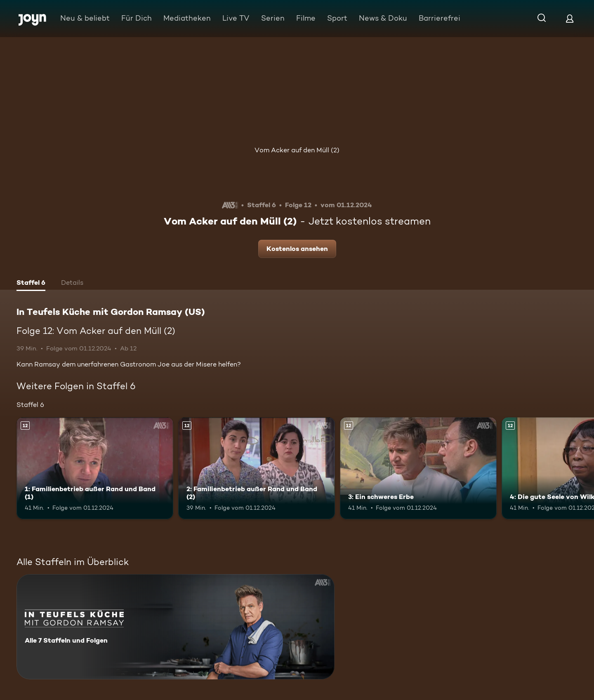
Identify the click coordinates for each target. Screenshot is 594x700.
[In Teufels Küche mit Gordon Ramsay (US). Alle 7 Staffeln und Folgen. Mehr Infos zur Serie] (176, 627)
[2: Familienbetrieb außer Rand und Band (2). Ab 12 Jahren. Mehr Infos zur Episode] (257, 468)
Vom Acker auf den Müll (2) (297, 150)
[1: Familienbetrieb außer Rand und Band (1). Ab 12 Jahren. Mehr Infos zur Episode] (95, 468)
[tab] (31, 284)
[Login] (570, 18)
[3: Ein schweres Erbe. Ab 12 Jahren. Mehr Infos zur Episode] (418, 468)
